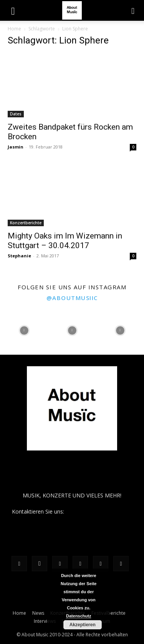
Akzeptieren (83, 625)
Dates (16, 114)
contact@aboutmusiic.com (99, 511)
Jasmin (16, 147)
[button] (13, 10)
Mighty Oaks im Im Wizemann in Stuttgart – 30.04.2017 (65, 241)
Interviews (45, 621)
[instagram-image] (24, 331)
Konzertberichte (26, 223)
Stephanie (19, 256)
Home (14, 29)
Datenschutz (79, 616)
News (38, 613)
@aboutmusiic (72, 298)
